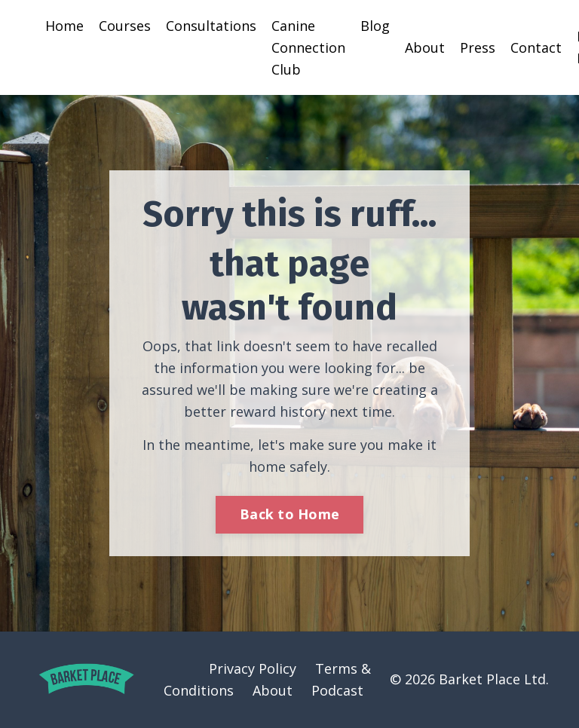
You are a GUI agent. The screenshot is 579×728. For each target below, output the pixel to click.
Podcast (337, 690)
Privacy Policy (253, 668)
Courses (125, 26)
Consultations (211, 26)
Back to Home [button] (289, 514)
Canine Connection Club (308, 47)
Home (64, 26)
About (425, 47)
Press (478, 47)
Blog (375, 26)
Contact (536, 47)
